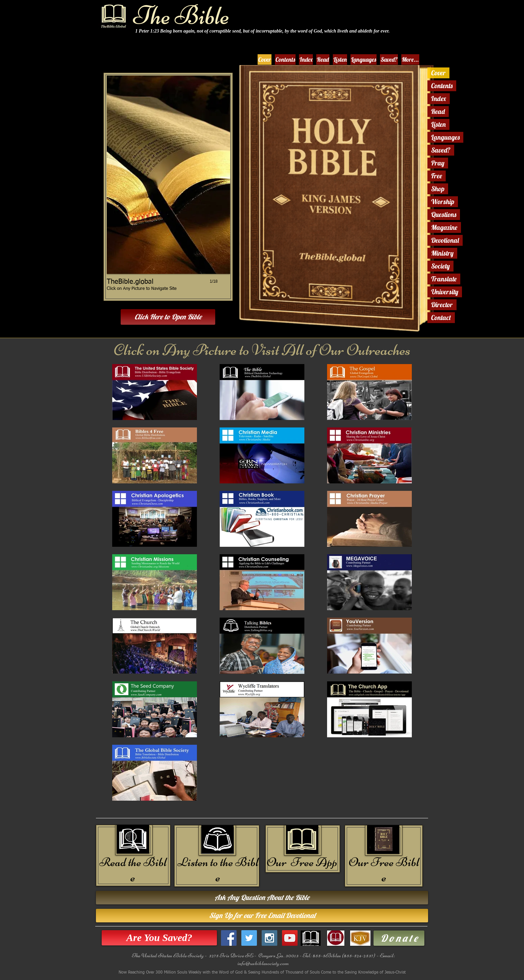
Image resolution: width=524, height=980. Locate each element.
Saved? (441, 150)
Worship (443, 202)
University (445, 292)
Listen (438, 124)
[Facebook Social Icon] (229, 938)
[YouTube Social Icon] (290, 938)
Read (438, 111)
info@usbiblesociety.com (263, 963)
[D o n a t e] (399, 938)
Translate (444, 279)
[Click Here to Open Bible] (168, 317)
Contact (441, 317)
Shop (438, 189)
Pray (438, 163)
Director (442, 305)
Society (440, 266)
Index (439, 98)
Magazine (444, 227)
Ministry (442, 253)
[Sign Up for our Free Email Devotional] (262, 916)
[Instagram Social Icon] (269, 938)
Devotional (445, 240)
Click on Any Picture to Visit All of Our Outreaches (262, 350)
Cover (438, 73)
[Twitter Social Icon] (249, 938)
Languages (445, 137)
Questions (444, 214)
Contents (442, 86)
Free (437, 176)
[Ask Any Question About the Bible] (262, 898)
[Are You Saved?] (159, 938)
